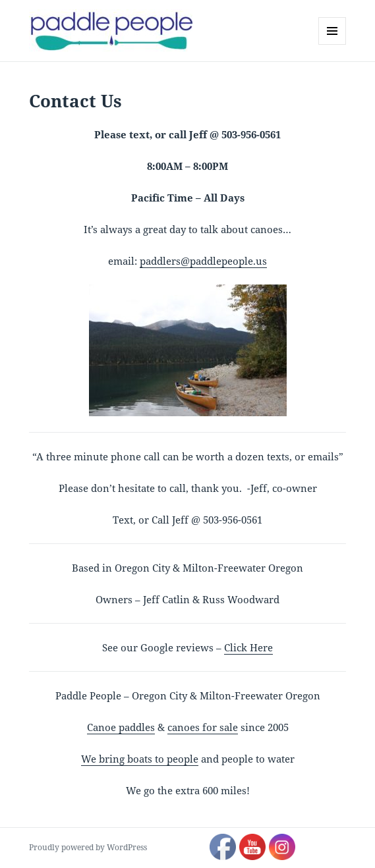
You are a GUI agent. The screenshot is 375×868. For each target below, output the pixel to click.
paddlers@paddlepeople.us (203, 261)
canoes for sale (203, 727)
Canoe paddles (121, 727)
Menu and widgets (332, 44)
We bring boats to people (140, 759)
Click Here (248, 647)
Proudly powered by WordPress (88, 847)
